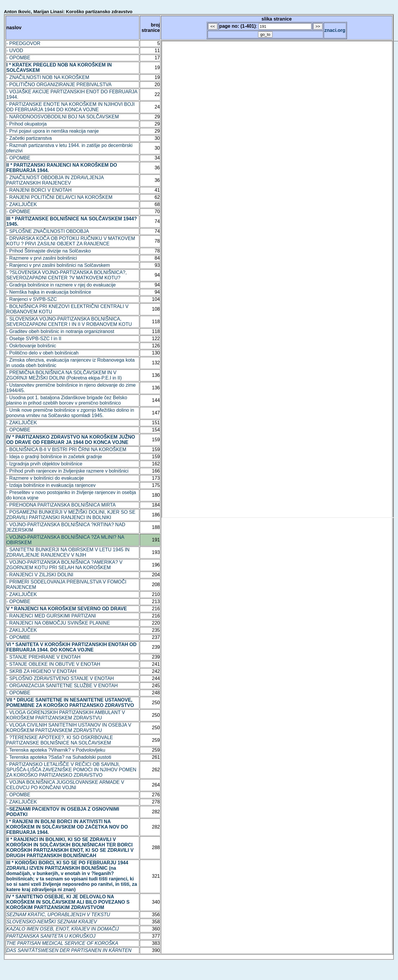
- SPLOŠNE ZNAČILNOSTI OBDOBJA (48, 231)
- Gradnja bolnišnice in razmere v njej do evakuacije (61, 285)
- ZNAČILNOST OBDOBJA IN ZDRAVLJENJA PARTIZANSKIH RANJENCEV (55, 180)
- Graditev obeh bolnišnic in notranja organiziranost (60, 331)
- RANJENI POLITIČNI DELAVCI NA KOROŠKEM (59, 197)
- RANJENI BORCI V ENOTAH (39, 190)
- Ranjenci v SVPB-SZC (31, 299)
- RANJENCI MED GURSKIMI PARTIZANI (51, 616)
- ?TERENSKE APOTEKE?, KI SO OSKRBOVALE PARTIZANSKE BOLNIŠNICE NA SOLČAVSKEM (60, 740)
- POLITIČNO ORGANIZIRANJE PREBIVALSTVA (59, 85)
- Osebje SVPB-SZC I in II (34, 339)
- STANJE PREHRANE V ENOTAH (43, 657)
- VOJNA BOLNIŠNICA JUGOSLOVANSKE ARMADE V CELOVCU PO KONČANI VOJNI (65, 785)
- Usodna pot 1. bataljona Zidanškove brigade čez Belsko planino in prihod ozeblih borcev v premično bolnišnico (67, 400)
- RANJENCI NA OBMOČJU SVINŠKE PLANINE (58, 623)
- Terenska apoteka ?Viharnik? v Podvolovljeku (56, 750)
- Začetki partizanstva (29, 138)
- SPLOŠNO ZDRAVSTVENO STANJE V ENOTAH (60, 678)
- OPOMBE (18, 58)
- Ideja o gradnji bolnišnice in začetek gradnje (54, 457)
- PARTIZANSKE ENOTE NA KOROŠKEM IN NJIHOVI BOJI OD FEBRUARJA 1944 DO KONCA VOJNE (70, 107)
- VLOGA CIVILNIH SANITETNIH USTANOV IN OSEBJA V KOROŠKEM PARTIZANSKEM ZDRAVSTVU (69, 728)
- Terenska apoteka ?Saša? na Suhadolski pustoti (59, 757)
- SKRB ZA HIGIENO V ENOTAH (41, 671)
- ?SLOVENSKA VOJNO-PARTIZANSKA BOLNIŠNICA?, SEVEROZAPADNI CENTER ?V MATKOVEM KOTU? (66, 275)
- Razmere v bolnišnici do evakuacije (45, 478)
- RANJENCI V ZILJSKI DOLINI (40, 575)
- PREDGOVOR (23, 43)
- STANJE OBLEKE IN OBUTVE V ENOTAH (53, 664)
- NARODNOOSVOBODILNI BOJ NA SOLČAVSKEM (63, 117)
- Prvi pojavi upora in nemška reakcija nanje (52, 131)
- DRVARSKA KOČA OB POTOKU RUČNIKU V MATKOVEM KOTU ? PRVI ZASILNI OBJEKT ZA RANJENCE (71, 241)
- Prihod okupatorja (26, 124)
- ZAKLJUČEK (21, 204)
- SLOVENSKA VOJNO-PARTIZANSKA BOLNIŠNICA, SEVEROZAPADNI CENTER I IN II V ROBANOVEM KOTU (69, 322)
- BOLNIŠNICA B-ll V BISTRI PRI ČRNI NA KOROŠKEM (66, 449)
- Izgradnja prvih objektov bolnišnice (44, 464)
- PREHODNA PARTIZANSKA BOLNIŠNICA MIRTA (61, 505)
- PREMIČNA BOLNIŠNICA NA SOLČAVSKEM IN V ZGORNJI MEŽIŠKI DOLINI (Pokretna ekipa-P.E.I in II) (64, 375)
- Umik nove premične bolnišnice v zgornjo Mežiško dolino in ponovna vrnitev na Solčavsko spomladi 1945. (70, 413)
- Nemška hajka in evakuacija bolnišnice (49, 292)
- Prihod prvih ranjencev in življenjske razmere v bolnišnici (67, 471)
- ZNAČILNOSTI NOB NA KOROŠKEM (48, 77)
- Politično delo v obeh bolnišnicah (42, 353)
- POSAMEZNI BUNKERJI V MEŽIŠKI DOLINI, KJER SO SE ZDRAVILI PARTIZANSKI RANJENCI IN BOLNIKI (71, 515)
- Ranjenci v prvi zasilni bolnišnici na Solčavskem (58, 265)
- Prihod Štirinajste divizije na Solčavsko (49, 251)
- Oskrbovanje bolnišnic (31, 346)
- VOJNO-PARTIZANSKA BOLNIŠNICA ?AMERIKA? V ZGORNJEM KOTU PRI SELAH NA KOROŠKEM (64, 565)
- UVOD (15, 51)
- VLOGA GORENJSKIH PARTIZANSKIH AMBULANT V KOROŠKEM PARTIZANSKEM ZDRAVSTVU (66, 715)
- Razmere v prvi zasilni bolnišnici (42, 258)
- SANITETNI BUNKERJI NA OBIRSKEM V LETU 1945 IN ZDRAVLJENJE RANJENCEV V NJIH (68, 552)
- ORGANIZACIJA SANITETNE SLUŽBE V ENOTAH (62, 686)
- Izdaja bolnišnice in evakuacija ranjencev (51, 485)
